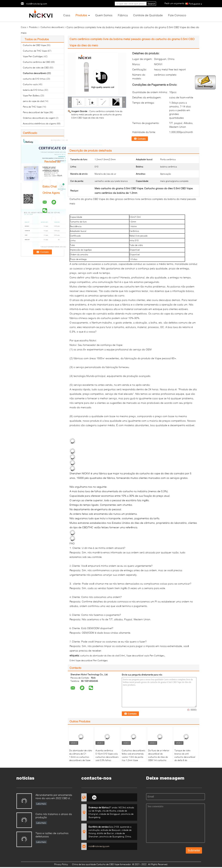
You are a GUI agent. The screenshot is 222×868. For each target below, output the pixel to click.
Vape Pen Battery (31, 96)
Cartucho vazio (30, 84)
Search (151, 4)
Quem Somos (104, 15)
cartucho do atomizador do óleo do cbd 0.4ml (103, 656)
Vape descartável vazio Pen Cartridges (145, 656)
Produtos (81, 15)
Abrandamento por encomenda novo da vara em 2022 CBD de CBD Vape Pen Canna (54, 797)
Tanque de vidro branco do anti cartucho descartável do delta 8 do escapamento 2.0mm (185, 757)
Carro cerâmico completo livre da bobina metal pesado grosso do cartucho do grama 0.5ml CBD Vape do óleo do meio (97, 114)
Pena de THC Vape (32, 107)
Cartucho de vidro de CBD (36, 68)
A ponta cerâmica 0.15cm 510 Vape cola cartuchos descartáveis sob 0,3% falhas (107, 755)
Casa (67, 15)
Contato (142, 139)
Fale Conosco (177, 15)
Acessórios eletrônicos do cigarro (39, 123)
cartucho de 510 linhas (34, 79)
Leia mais (41, 804)
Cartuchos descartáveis (52, 27)
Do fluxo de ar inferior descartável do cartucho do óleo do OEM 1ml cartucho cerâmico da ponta (159, 757)
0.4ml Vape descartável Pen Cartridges (89, 660)
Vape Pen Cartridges (33, 56)
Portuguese (195, 4)
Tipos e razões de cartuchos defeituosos (52, 835)
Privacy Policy (61, 864)
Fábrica (123, 15)
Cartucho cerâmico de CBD (37, 62)
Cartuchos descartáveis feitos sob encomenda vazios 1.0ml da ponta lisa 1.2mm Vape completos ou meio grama (134, 759)
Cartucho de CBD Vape (34, 45)
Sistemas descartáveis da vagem (39, 118)
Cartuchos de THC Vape (35, 51)
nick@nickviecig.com (37, 4)
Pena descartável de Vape (36, 112)
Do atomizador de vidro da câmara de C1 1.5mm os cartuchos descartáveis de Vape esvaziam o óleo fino (81, 757)
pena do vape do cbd (33, 101)
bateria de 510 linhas (33, 90)
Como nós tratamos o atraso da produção (54, 816)
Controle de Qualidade (148, 15)
